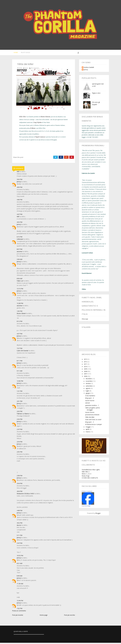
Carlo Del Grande (23, 352)
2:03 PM (20, 413)
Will (18, 173)
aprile (88, 430)
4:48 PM (20, 512)
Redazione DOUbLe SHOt (25, 495)
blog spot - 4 (89, 399)
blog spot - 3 (89, 423)
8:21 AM (20, 565)
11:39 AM (20, 585)
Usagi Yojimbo (37, 124)
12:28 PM (20, 305)
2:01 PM (20, 402)
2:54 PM (20, 443)
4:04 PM (20, 493)
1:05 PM (20, 312)
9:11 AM (20, 372)
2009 (86, 370)
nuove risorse (90, 402)
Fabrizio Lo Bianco (23, 415)
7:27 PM (20, 350)
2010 (86, 368)
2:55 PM (20, 453)
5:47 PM (20, 544)
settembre (89, 387)
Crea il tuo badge (86, 507)
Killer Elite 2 (86, 473)
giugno (88, 394)
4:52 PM (20, 524)
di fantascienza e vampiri (94, 426)
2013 (86, 360)
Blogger (98, 514)
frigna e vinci (96, 94)
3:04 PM (20, 485)
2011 (86, 365)
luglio (88, 392)
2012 (86, 363)
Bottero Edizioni (46, 118)
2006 (86, 377)
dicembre (89, 380)
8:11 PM (20, 362)
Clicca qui (85, 320)
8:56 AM (20, 280)
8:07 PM (20, 250)
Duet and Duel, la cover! (93, 421)
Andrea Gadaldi (89, 69)
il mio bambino (90, 397)
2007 (86, 375)
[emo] (19, 183)
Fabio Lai (20, 282)
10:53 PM (20, 557)
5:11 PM (20, 537)
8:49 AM (20, 577)
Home (14, 53)
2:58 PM (20, 477)
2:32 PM (20, 420)
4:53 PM (20, 223)
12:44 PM (20, 602)
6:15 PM (20, 238)
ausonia (19, 253)
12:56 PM (20, 382)
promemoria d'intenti (92, 416)
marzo (88, 433)
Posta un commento (19, 612)
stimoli (87, 404)
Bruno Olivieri (21, 315)
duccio (19, 526)
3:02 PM (20, 181)
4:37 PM (20, 335)
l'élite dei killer (90, 418)
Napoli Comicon (40, 138)
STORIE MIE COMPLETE (90, 479)
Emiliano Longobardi (87, 492)
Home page (44, 616)
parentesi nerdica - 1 (92, 407)
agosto (88, 390)
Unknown (20, 240)
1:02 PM (20, 610)
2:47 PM (20, 431)
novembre (89, 382)
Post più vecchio (70, 616)
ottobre (88, 385)
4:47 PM (20, 216)
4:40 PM (20, 201)
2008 (86, 373)
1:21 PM (20, 392)
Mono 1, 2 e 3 (86, 475)
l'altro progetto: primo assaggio (93, 410)
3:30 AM (20, 261)
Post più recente (18, 616)
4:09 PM (20, 188)
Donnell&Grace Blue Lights (91, 471)
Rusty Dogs (24, 53)
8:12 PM (20, 323)
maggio (88, 428)
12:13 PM (20, 290)
